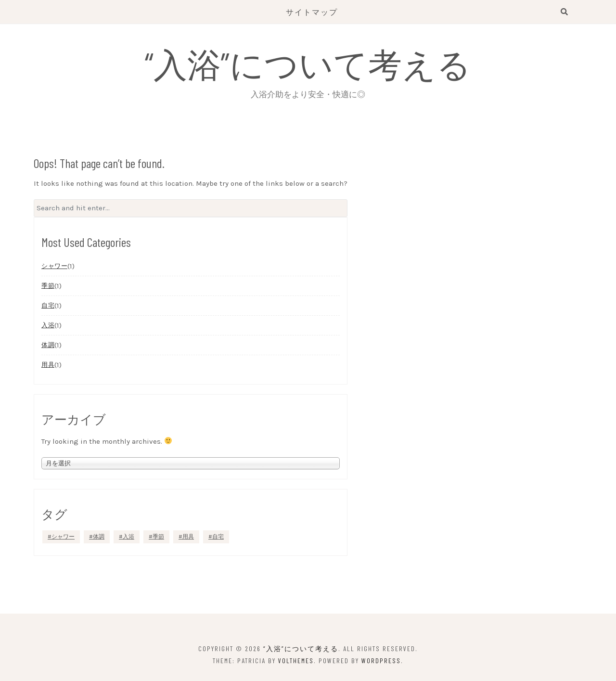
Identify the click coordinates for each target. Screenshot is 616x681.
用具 (48, 365)
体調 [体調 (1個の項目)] (99, 537)
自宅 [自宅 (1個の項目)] (218, 537)
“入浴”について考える (308, 64)
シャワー (54, 266)
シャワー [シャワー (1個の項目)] (63, 537)
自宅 (48, 305)
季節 (48, 286)
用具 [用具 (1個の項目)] (188, 537)
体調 (48, 345)
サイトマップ (312, 12)
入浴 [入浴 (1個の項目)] (128, 537)
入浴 (48, 325)
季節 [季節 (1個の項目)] (158, 537)
